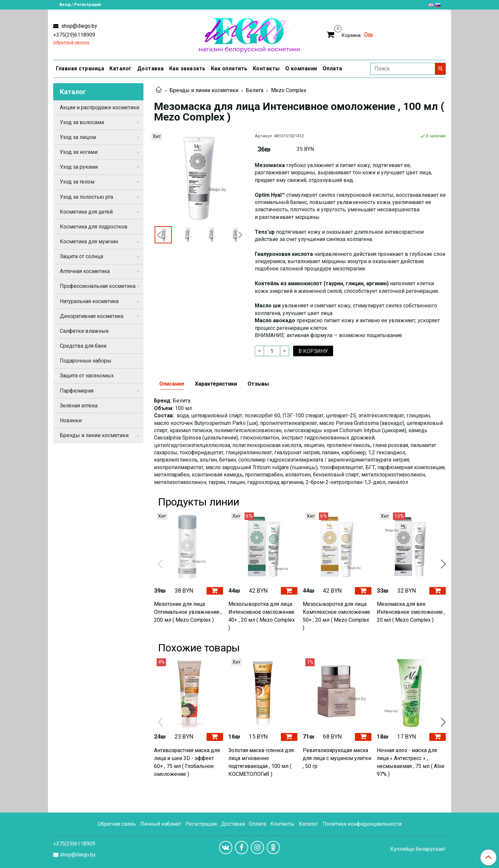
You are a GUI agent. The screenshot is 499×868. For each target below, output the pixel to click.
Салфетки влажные (84, 331)
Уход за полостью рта (86, 197)
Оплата (332, 69)
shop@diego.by (78, 26)
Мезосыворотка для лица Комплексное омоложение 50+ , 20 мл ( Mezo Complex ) (336, 616)
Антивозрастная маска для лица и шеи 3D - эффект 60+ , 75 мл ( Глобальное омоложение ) (187, 762)
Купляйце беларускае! (418, 849)
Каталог (121, 69)
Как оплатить (229, 69)
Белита (255, 90)
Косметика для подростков (94, 227)
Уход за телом (77, 182)
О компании (301, 69)
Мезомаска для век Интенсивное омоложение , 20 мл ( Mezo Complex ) (411, 612)
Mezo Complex (289, 90)
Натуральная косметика (89, 301)
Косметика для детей (86, 212)
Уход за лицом (78, 137)
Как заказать (187, 69)
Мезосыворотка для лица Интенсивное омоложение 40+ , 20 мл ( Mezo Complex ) (262, 616)
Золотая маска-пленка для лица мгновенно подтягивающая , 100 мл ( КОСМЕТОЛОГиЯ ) (261, 762)
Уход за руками (79, 167)
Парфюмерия (77, 391)
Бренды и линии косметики (204, 90)
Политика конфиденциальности (362, 824)
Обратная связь (117, 824)
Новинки (71, 420)
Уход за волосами (82, 122)
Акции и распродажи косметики (99, 107)
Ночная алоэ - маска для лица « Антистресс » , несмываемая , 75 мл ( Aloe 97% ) (411, 762)
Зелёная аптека (79, 406)
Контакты (266, 69)
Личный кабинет (161, 824)
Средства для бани (83, 346)
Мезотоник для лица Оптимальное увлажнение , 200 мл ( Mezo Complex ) (188, 612)
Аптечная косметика (85, 271)
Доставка (151, 69)
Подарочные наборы (86, 361)
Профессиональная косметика (98, 286)
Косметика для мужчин (89, 242)
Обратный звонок (71, 43)
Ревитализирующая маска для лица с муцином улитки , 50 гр (337, 758)
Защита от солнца (81, 256)
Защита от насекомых (87, 376)
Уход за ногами (79, 152)
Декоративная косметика (92, 316)
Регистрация (201, 824)
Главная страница (80, 69)
